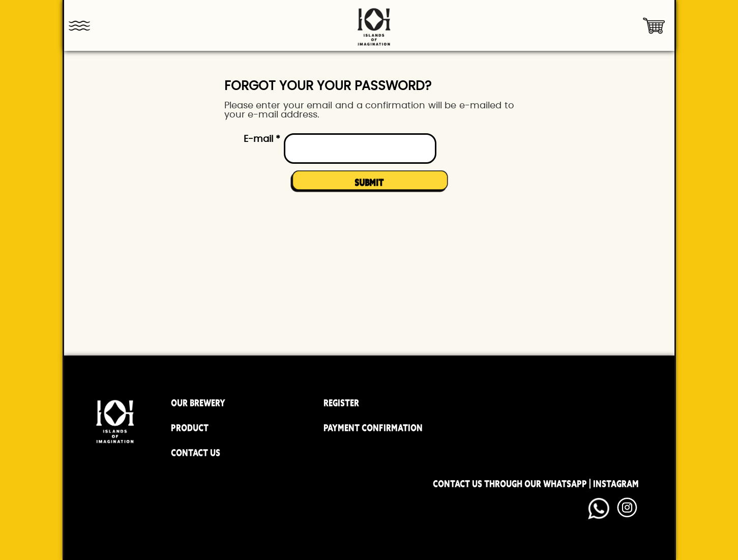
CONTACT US (196, 453)
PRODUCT (190, 428)
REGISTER (341, 403)
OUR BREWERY (198, 403)
